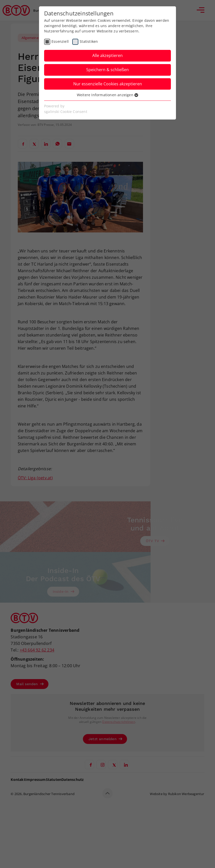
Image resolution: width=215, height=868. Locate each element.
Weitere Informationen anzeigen (107, 95)
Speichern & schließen (107, 70)
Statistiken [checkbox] (89, 41)
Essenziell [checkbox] (60, 41)
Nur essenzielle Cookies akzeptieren (108, 84)
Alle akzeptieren (107, 55)
